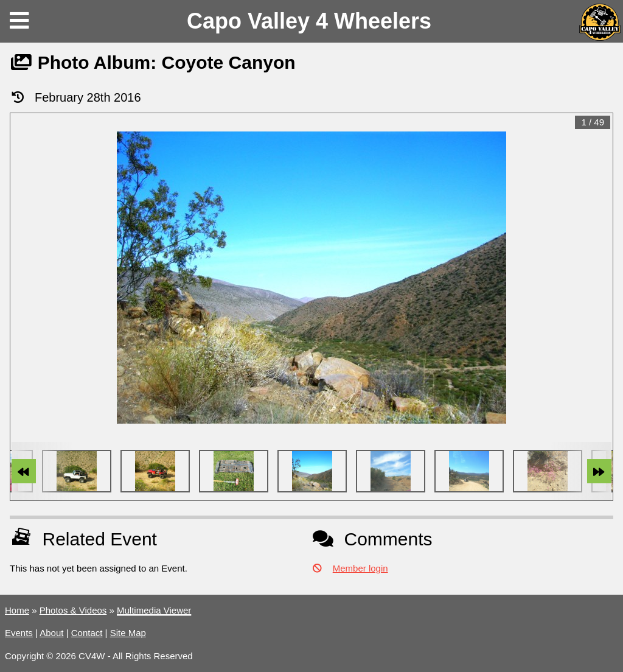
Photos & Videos (73, 610)
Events (19, 633)
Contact (87, 633)
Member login (360, 568)
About (51, 633)
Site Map (128, 633)
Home (17, 610)
